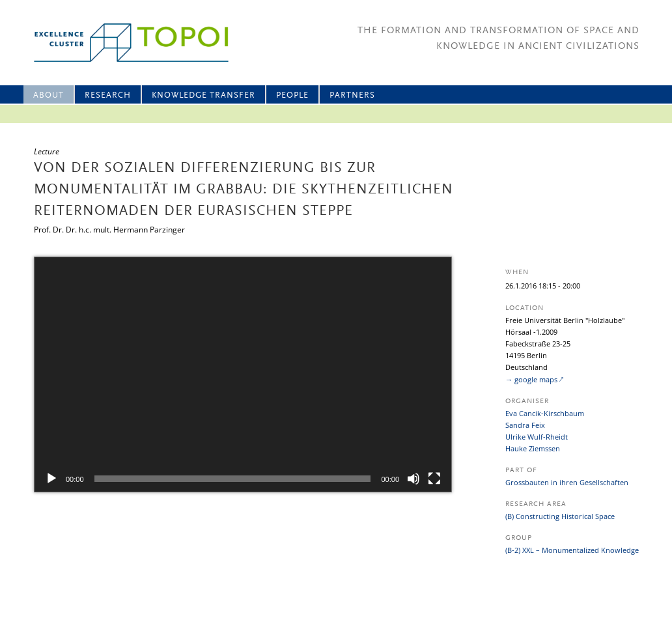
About (49, 95)
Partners (352, 95)
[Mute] (413, 479)
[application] (243, 374)
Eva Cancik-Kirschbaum (545, 413)
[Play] (51, 479)
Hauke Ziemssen (533, 448)
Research (108, 95)
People (292, 95)
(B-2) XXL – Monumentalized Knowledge (572, 550)
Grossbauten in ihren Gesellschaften (567, 482)
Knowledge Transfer (203, 95)
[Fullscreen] (434, 479)
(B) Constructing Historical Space (560, 516)
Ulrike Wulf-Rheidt (537, 437)
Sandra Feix (525, 425)
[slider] (233, 479)
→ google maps (531, 379)
